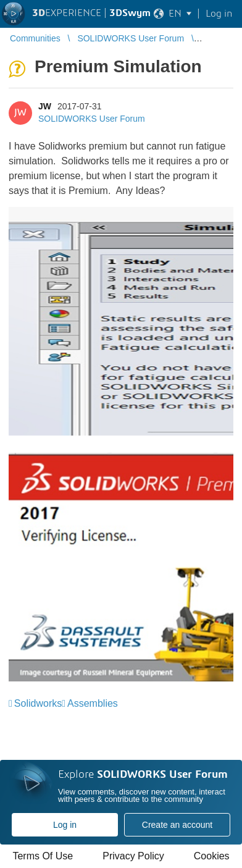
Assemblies (93, 703)
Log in (65, 825)
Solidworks (38, 703)
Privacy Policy (133, 856)
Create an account (177, 825)
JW (45, 106)
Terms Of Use (43, 856)
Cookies (212, 856)
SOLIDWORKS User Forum (92, 119)
